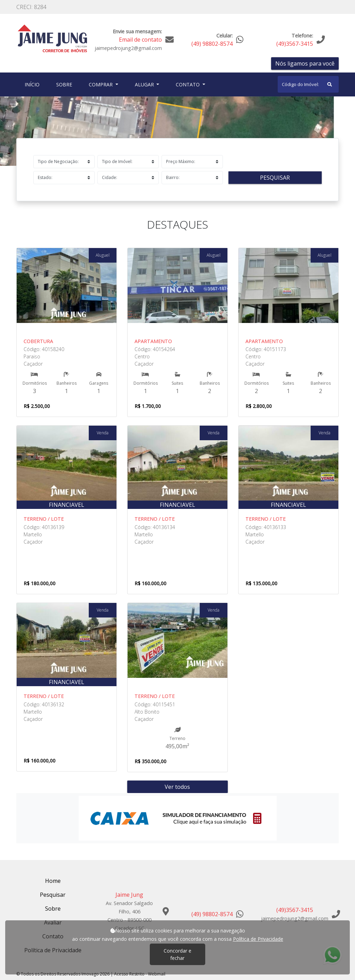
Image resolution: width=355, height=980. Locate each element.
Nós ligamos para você (305, 63)
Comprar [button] (101, 84)
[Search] (308, 84)
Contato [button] (188, 84)
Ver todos (177, 787)
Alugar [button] (145, 84)
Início (33, 84)
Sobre (66, 84)
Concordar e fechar (177, 954)
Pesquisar (275, 178)
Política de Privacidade (258, 939)
